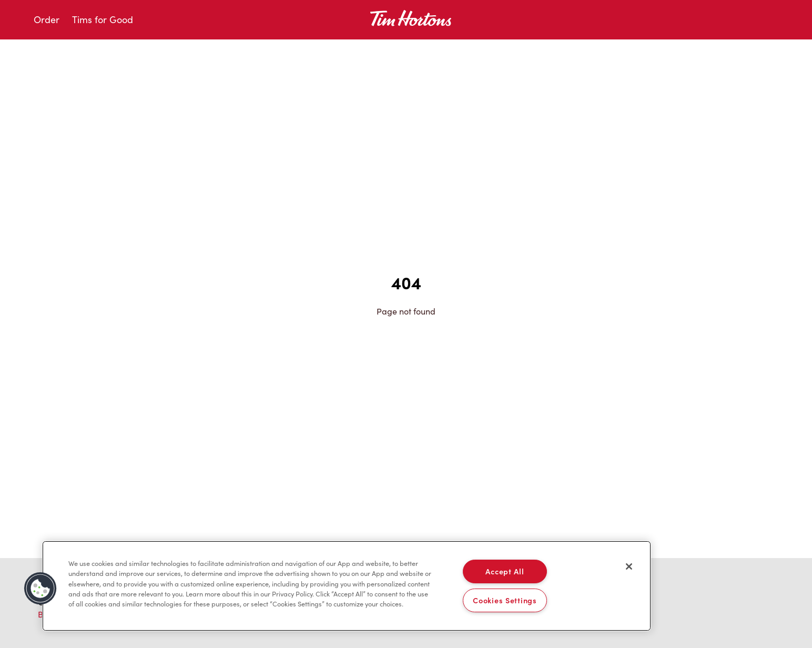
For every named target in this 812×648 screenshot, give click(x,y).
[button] (40, 589)
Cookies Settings (505, 600)
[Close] (629, 566)
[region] (347, 586)
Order (47, 19)
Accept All (505, 571)
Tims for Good (103, 19)
